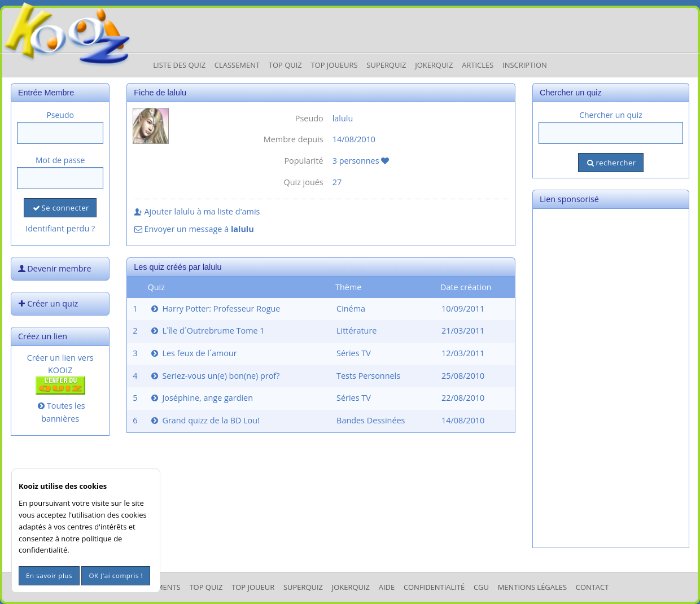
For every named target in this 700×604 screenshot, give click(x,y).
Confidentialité (434, 587)
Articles (478, 65)
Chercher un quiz (611, 115)
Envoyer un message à (193, 229)
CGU (481, 587)
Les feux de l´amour (193, 353)
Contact (592, 587)
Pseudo (60, 115)
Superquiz (386, 65)
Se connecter (60, 208)
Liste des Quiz (179, 65)
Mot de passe (60, 160)
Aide (387, 587)
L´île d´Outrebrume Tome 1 (207, 331)
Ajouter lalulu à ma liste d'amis (196, 211)
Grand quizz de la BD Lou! (204, 420)
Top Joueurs (334, 65)
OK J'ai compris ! (116, 575)
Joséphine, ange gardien (201, 398)
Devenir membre (54, 268)
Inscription (525, 65)
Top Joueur (253, 587)
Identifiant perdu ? (60, 228)
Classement (237, 65)
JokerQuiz (434, 65)
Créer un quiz (47, 303)
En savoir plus (49, 575)
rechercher (611, 163)
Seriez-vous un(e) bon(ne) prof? (215, 376)
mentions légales (532, 587)
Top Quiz (285, 65)
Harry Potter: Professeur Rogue (215, 308)
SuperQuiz (303, 587)
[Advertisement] (611, 378)
